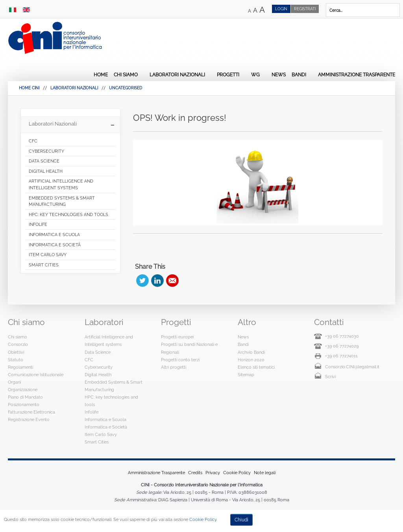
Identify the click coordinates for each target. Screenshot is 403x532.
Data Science (98, 352)
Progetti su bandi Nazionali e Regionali (189, 348)
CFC (89, 360)
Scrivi (330, 377)
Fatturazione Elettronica (31, 412)
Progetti (228, 75)
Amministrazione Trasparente (357, 75)
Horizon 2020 (251, 360)
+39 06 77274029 (342, 346)
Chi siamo (126, 75)
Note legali (265, 473)
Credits (195, 473)
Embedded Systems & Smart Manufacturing (114, 386)
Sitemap (246, 375)
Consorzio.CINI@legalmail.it (352, 367)
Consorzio (18, 344)
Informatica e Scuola (105, 419)
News (279, 75)
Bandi (299, 75)
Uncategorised (126, 88)
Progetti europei (177, 337)
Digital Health (98, 375)
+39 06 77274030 (342, 336)
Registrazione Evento (29, 419)
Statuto (16, 360)
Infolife (92, 412)
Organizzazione (23, 390)
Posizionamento (24, 405)
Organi (14, 382)
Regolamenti (20, 367)
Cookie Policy (237, 473)
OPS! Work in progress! (180, 118)
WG (255, 75)
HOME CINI (29, 88)
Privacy (213, 473)
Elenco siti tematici (256, 367)
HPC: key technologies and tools (111, 401)
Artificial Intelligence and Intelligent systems (109, 341)
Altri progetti (174, 367)
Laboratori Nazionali (177, 75)
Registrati (305, 9)
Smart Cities (97, 442)
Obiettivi (16, 352)
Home (101, 75)
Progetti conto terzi (180, 360)
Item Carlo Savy (101, 434)
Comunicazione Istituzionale (36, 375)
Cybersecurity (99, 367)
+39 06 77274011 (341, 356)
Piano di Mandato (25, 397)
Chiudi (241, 520)
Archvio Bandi (251, 352)
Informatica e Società (106, 427)
